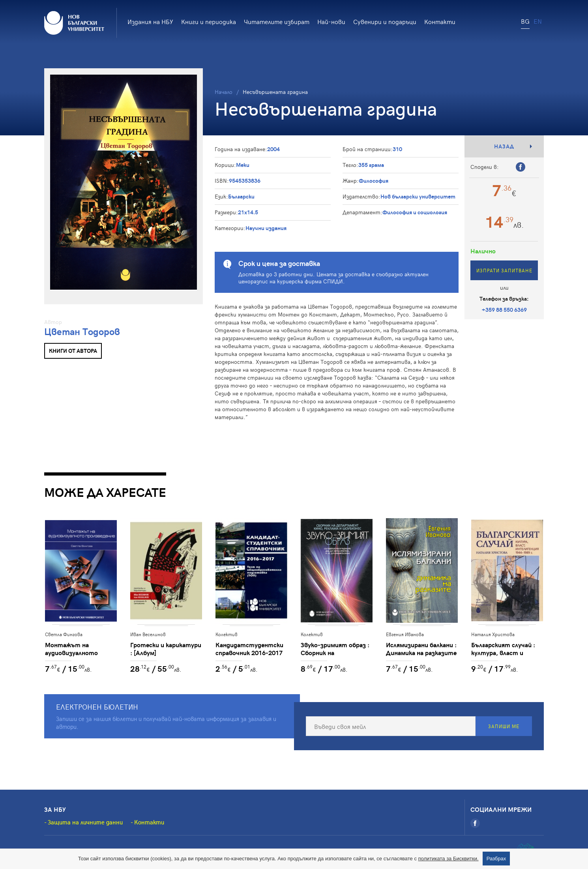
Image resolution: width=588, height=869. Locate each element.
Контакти (440, 21)
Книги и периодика (209, 21)
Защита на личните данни (85, 822)
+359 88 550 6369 (504, 310)
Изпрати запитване (504, 270)
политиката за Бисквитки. (448, 859)
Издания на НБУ (150, 21)
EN (538, 21)
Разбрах (496, 859)
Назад (504, 146)
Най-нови (331, 21)
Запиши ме (504, 727)
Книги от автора (73, 351)
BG (525, 21)
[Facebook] (475, 824)
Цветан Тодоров (82, 331)
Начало (224, 92)
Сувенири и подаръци (385, 21)
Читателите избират (277, 21)
